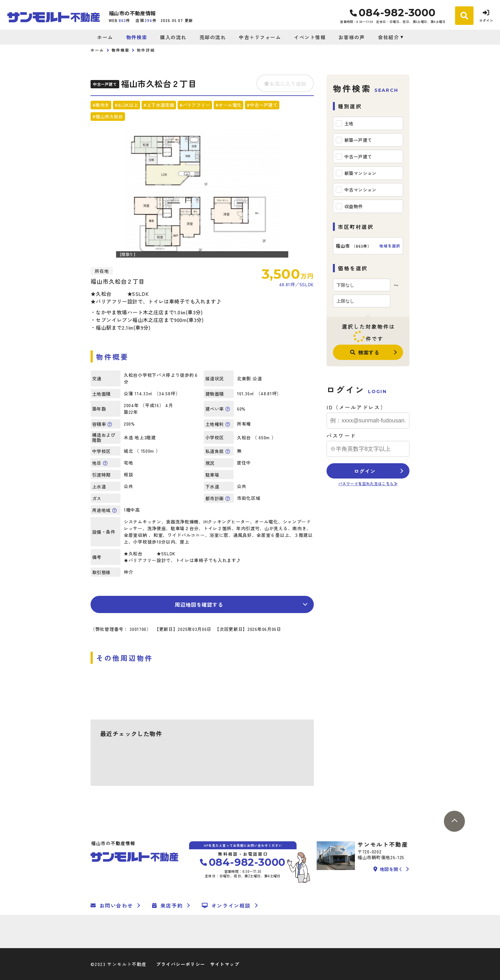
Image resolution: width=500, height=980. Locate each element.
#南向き (101, 105)
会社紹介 (388, 37)
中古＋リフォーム (260, 37)
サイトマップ (225, 964)
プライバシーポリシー (181, 964)
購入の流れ (173, 37)
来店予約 (167, 905)
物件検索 (137, 37)
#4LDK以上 (127, 105)
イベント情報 (310, 37)
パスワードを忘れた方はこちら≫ (368, 483)
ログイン (365, 471)
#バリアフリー (195, 105)
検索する (365, 352)
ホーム (105, 37)
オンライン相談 (226, 905)
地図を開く (388, 869)
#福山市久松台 (108, 116)
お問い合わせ (112, 905)
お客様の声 (352, 37)
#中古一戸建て (262, 105)
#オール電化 (228, 105)
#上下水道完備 (159, 105)
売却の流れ (213, 37)
